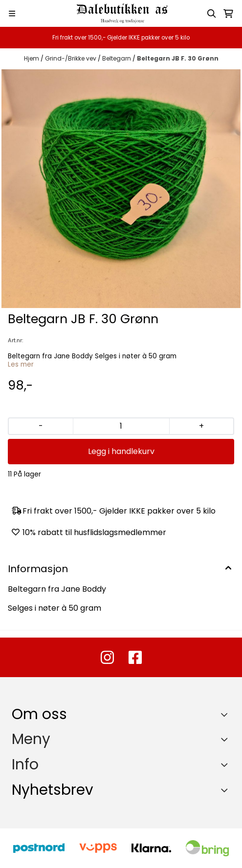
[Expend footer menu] (226, 739)
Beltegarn (117, 58)
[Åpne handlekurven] (228, 14)
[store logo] (121, 13)
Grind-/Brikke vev (71, 58)
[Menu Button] (12, 13)
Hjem (32, 58)
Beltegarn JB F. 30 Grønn (178, 58)
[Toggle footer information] (227, 714)
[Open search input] (212, 14)
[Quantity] (121, 426)
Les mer (21, 364)
